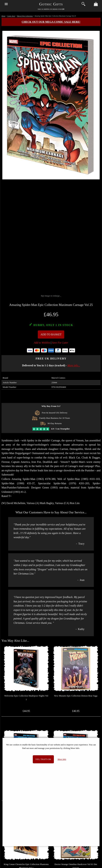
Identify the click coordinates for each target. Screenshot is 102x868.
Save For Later (60, 343)
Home (3, 16)
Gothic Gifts (51, 4)
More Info (62, 759)
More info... (74, 365)
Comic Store (11, 16)
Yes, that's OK (43, 759)
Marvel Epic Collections (25, 16)
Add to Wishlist (42, 343)
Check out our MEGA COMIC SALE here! (51, 22)
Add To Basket (51, 334)
